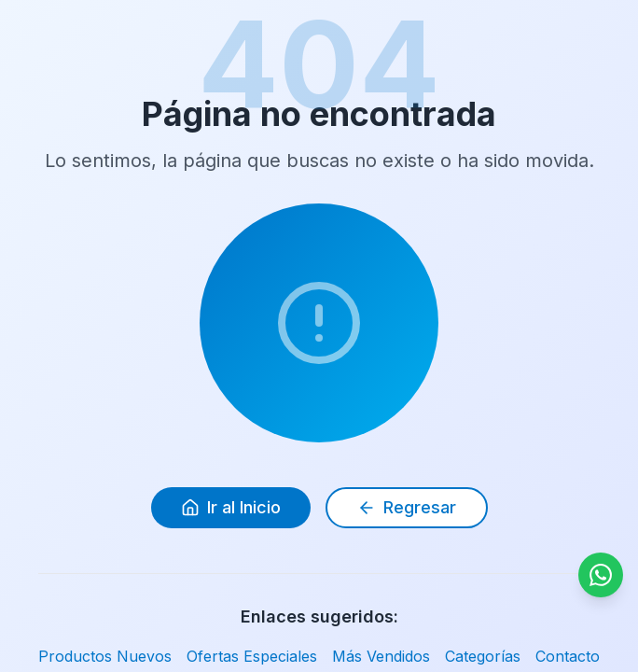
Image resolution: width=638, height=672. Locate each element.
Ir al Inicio (231, 507)
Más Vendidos (381, 656)
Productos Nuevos (105, 656)
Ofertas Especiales (252, 656)
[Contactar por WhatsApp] (601, 575)
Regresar (407, 507)
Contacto (568, 656)
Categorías (483, 656)
